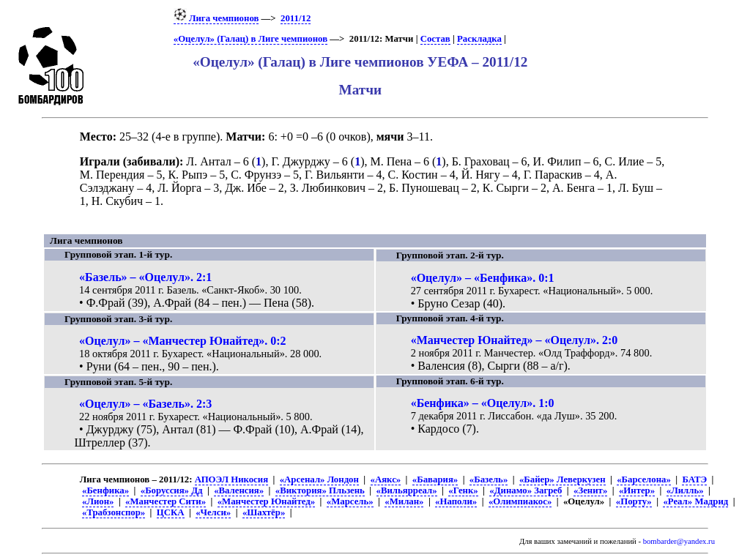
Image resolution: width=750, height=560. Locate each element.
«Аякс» (386, 479)
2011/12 (296, 18)
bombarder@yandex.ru (679, 541)
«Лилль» (685, 490)
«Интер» (637, 490)
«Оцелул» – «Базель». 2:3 (145, 404)
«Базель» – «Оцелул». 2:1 (145, 277)
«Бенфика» (105, 490)
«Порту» (634, 501)
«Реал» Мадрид (695, 501)
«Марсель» (350, 501)
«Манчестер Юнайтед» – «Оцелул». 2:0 (515, 340)
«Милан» (404, 501)
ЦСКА (171, 512)
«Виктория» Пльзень (320, 490)
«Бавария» (435, 479)
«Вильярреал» (407, 490)
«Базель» (489, 479)
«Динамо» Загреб (526, 490)
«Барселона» (644, 479)
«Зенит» (590, 490)
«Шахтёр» (264, 512)
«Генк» (463, 490)
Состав (435, 39)
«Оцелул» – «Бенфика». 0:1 (483, 278)
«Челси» (213, 512)
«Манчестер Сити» (166, 501)
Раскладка (479, 39)
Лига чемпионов (216, 18)
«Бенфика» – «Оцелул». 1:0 (483, 403)
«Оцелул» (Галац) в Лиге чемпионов (250, 39)
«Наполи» (456, 501)
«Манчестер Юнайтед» (267, 501)
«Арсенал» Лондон (319, 479)
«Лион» (98, 501)
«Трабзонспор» (114, 512)
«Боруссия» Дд (172, 490)
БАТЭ (694, 479)
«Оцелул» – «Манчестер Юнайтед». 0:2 (183, 341)
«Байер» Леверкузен (562, 479)
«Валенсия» (239, 490)
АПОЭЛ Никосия (231, 479)
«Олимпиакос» (520, 501)
